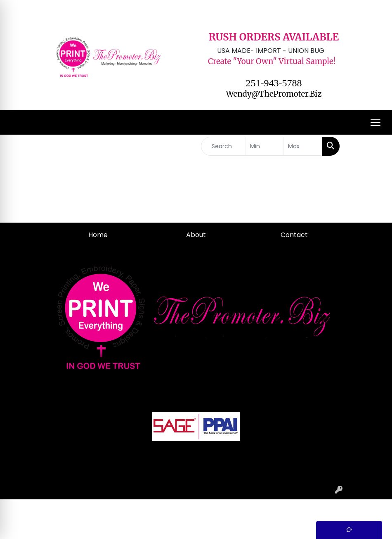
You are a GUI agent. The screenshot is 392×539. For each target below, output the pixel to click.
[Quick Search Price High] (303, 146)
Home (98, 235)
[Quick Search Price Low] (265, 146)
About (196, 235)
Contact (294, 235)
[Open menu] (375, 123)
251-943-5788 (274, 83)
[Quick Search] (223, 146)
